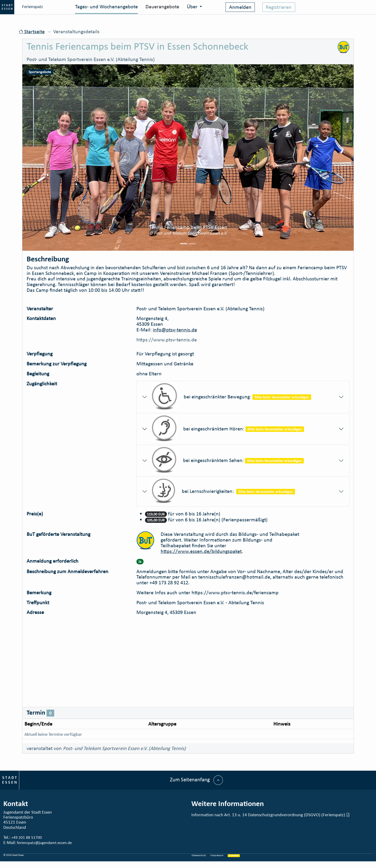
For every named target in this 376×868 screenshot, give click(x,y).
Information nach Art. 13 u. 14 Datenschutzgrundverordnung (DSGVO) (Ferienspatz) (271, 815)
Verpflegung (40, 354)
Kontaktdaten (41, 318)
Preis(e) (35, 514)
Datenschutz (199, 855)
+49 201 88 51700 (27, 837)
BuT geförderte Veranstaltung (58, 534)
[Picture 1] (192, 244)
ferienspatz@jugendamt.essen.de (44, 843)
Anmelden (240, 7)
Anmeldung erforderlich (53, 561)
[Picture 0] (184, 244)
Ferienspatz (22, 7)
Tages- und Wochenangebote (106, 7)
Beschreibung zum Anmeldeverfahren (67, 572)
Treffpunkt (38, 603)
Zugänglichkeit (42, 384)
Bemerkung (39, 593)
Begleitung (38, 374)
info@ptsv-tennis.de (175, 330)
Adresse (35, 612)
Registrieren (279, 7)
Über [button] (193, 7)
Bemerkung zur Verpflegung (57, 364)
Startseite (32, 31)
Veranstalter (40, 309)
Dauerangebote (162, 7)
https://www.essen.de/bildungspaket (201, 551)
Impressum (217, 855)
